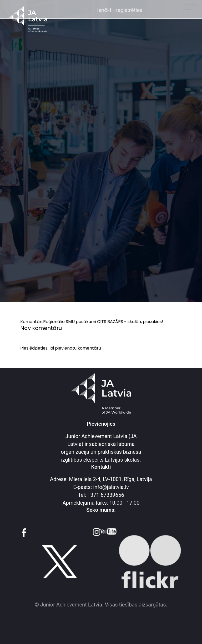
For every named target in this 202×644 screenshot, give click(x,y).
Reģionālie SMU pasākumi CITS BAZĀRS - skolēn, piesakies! (103, 322)
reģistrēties (129, 10)
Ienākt (104, 10)
